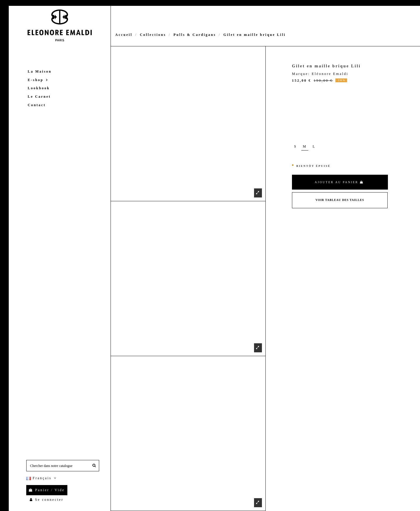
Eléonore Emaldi (330, 74)
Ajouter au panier (339, 182)
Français (42, 478)
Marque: (301, 74)
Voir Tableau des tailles (340, 200)
